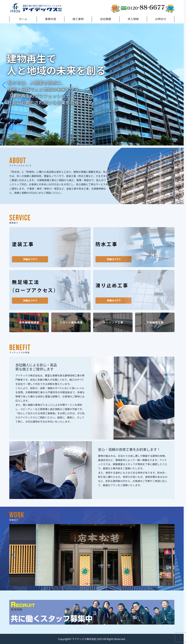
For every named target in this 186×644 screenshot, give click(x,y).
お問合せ (161, 19)
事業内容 (51, 19)
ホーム (23, 19)
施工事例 (78, 19)
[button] (89, 145)
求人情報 (133, 19)
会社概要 (106, 19)
